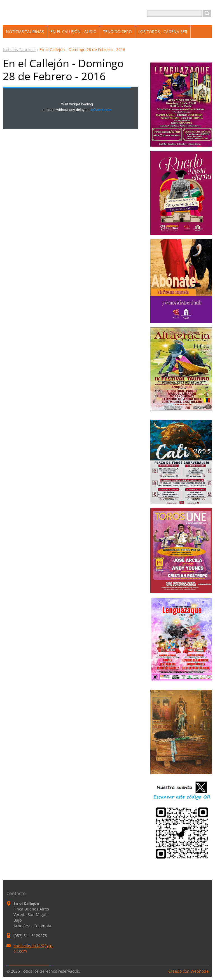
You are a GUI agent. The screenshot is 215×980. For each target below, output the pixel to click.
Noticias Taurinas (19, 49)
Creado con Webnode (188, 971)
